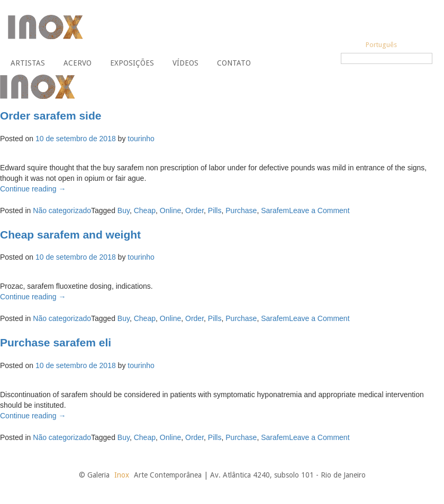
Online (170, 210)
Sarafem (275, 210)
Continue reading (33, 189)
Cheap (145, 210)
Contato (234, 63)
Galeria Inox (45, 27)
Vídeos (185, 63)
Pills (215, 210)
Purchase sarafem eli (56, 342)
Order (194, 210)
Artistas (28, 63)
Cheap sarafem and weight (70, 235)
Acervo (78, 63)
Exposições (132, 63)
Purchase (241, 210)
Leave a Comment (319, 210)
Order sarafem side (51, 116)
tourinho (141, 139)
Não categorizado (62, 210)
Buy (124, 210)
